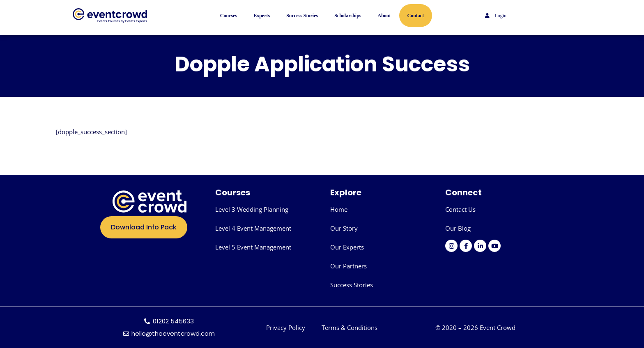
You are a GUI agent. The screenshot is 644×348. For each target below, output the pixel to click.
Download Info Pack (144, 227)
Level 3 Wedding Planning (252, 209)
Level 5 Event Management (253, 247)
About (384, 16)
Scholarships (348, 16)
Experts (262, 16)
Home (339, 209)
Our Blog (458, 228)
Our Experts (347, 247)
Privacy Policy (286, 327)
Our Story (344, 228)
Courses (229, 16)
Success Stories (302, 16)
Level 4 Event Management (253, 228)
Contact (416, 16)
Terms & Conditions (350, 327)
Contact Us (460, 209)
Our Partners (348, 266)
